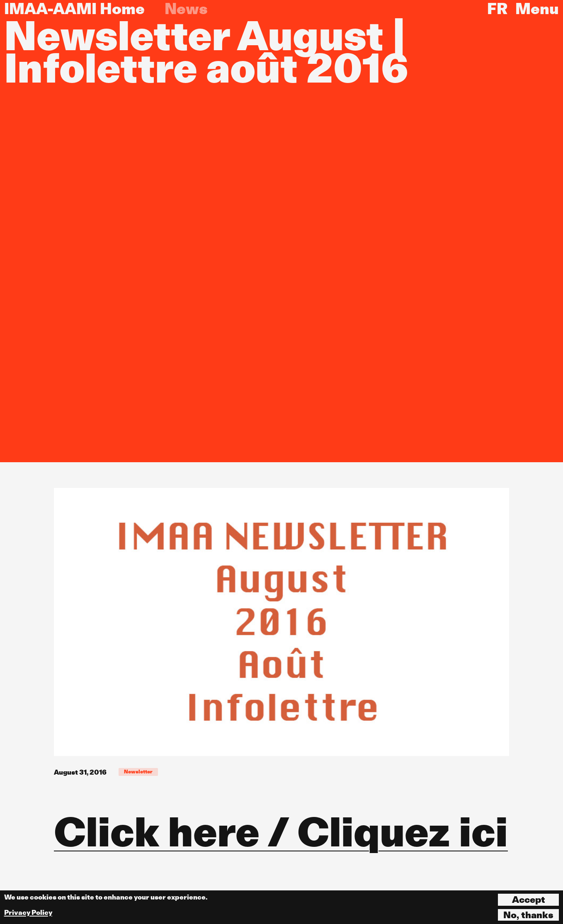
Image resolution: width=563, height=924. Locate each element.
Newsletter (138, 772)
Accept (529, 900)
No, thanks (528, 915)
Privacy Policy (28, 913)
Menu (537, 9)
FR (497, 9)
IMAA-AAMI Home (74, 9)
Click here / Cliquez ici (281, 832)
